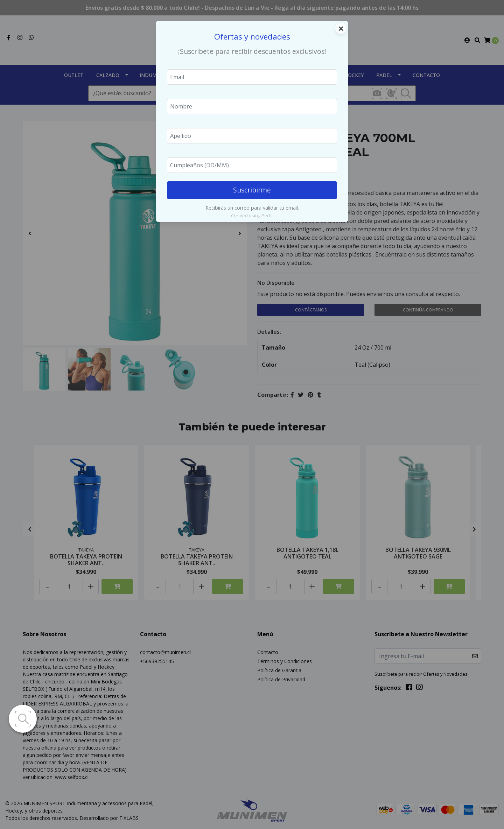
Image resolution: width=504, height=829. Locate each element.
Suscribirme (252, 190)
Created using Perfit (252, 216)
